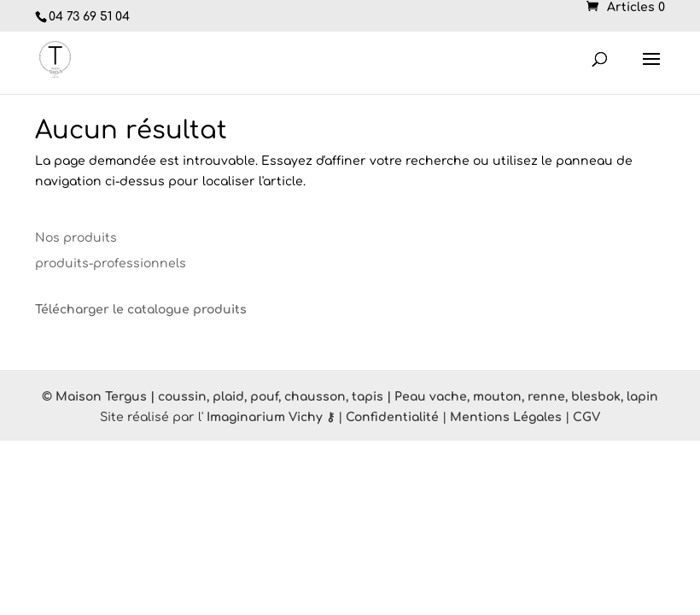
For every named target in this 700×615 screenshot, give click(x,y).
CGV (586, 417)
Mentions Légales (506, 417)
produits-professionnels (111, 264)
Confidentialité (392, 417)
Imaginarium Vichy (265, 417)
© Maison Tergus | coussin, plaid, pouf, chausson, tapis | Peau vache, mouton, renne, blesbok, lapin (350, 397)
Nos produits (76, 238)
